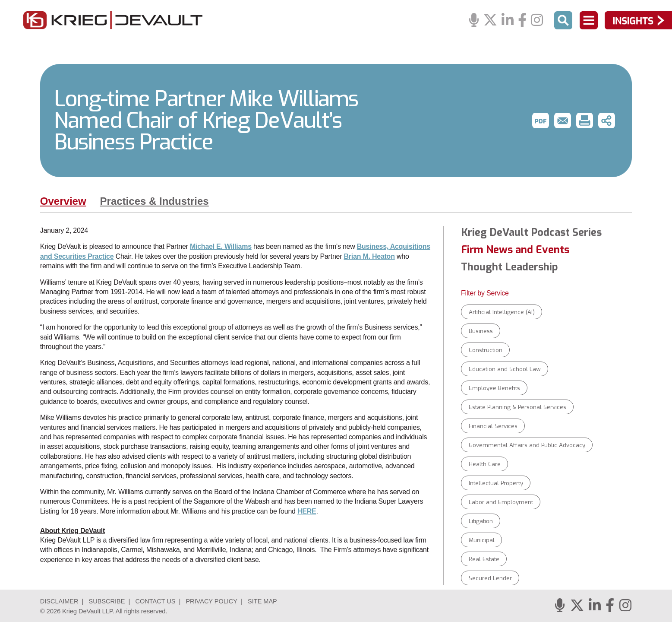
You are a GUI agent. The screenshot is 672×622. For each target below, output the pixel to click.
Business (481, 331)
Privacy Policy (217, 601)
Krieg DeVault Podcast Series (531, 232)
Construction (486, 350)
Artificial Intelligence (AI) (502, 312)
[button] (540, 121)
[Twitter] (490, 21)
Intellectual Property (496, 483)
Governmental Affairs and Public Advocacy (527, 445)
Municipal (482, 540)
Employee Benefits (494, 388)
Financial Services (493, 426)
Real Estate (484, 559)
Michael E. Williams (221, 246)
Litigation (481, 521)
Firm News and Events (515, 250)
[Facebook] (522, 21)
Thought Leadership (510, 267)
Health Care (485, 464)
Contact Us (158, 601)
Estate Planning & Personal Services (517, 407)
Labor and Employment (501, 502)
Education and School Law (505, 369)
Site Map (268, 601)
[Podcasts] (474, 21)
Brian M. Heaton (369, 256)
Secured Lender (490, 578)
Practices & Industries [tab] (155, 201)
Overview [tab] (63, 201)
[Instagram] (537, 21)
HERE (307, 511)
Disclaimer (60, 601)
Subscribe (109, 601)
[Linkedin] (508, 21)
